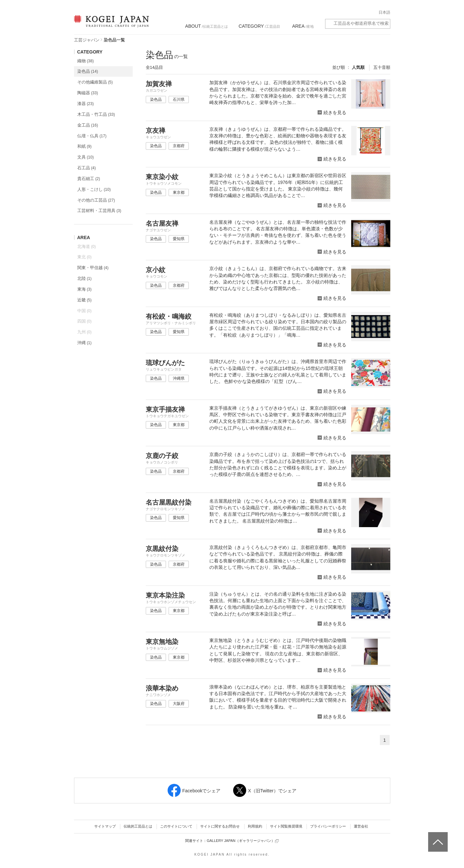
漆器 (86, 104)
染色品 (88, 71)
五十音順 (382, 67)
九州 (84, 332)
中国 (84, 311)
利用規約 (255, 826)
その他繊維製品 (95, 82)
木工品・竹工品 (96, 114)
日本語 (384, 12)
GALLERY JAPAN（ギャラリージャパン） (243, 841)
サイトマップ (105, 826)
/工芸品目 (259, 26)
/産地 (303, 26)
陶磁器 (88, 93)
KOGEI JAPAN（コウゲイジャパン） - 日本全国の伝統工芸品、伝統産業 (110, 25)
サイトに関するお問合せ (220, 826)
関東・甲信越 (93, 268)
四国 (84, 321)
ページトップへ (437, 837)
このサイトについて (176, 826)
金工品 (88, 125)
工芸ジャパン (87, 40)
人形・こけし (94, 189)
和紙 (84, 146)
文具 (86, 157)
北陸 (84, 278)
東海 (84, 289)
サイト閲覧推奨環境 (286, 826)
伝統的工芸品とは (138, 826)
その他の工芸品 (96, 200)
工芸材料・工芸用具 (99, 211)
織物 (86, 61)
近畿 (84, 300)
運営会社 (361, 826)
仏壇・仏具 (92, 136)
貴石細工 (89, 179)
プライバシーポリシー (328, 826)
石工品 (87, 168)
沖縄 (84, 343)
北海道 (87, 246)
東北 (84, 257)
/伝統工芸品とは (207, 26)
